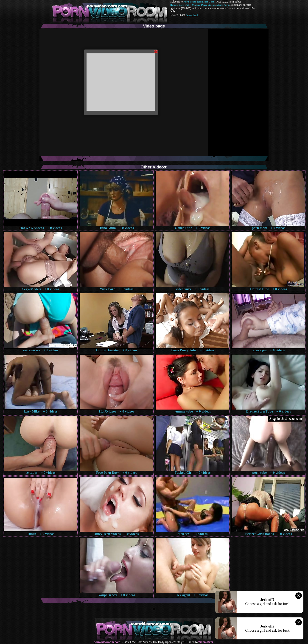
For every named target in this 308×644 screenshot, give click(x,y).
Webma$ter (206, 642)
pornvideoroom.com (107, 642)
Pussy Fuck (192, 15)
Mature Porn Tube (180, 5)
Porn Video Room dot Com (199, 2)
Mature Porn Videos (204, 5)
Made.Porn (223, 5)
